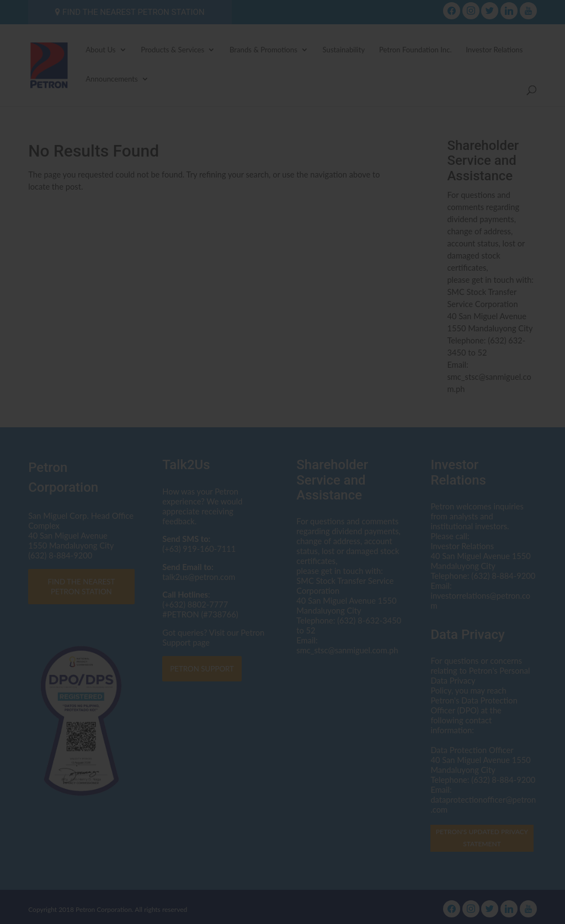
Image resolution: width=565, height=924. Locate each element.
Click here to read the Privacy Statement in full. (283, 505)
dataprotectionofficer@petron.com (318, 473)
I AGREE (283, 566)
